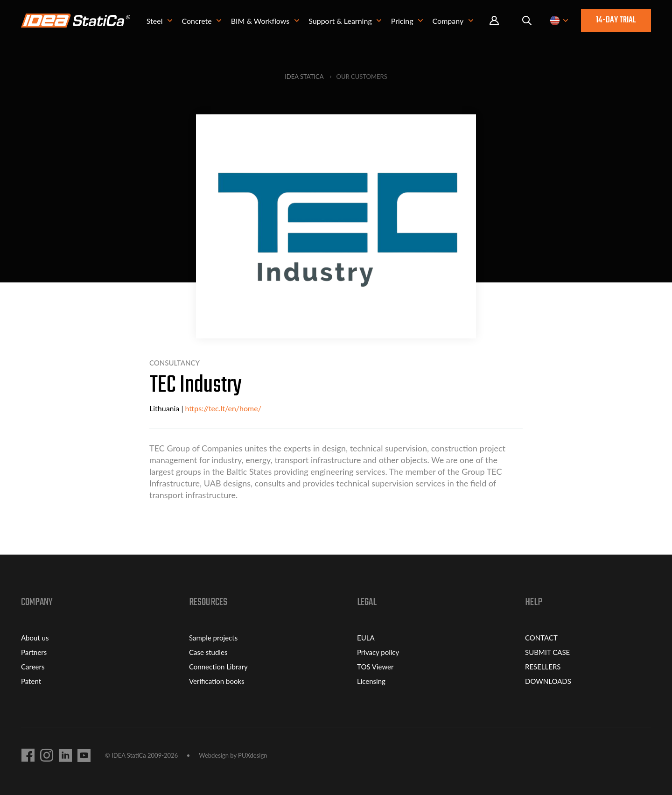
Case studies (208, 652)
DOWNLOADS (548, 681)
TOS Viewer (375, 667)
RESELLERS (543, 667)
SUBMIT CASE (547, 652)
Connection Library (218, 667)
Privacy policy (378, 652)
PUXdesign (252, 755)
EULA (366, 638)
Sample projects (213, 638)
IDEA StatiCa (304, 77)
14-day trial (616, 20)
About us (35, 638)
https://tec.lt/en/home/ (223, 408)
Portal (494, 21)
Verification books (217, 681)
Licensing (371, 681)
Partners (34, 652)
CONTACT (541, 638)
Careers (33, 667)
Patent (31, 681)
